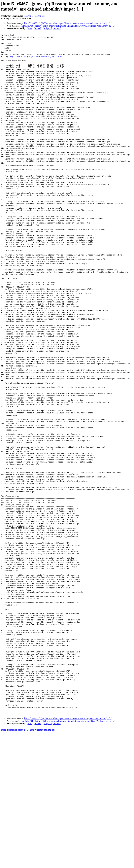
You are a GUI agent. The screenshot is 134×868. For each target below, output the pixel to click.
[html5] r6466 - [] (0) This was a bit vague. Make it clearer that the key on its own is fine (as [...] (68, 23)
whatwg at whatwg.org (34, 16)
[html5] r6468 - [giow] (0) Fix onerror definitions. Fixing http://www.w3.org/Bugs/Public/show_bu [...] (68, 26)
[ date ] (30, 28)
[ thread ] (38, 28)
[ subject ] (47, 28)
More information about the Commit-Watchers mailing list (28, 866)
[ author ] (57, 28)
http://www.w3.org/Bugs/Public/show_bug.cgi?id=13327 (37, 61)
